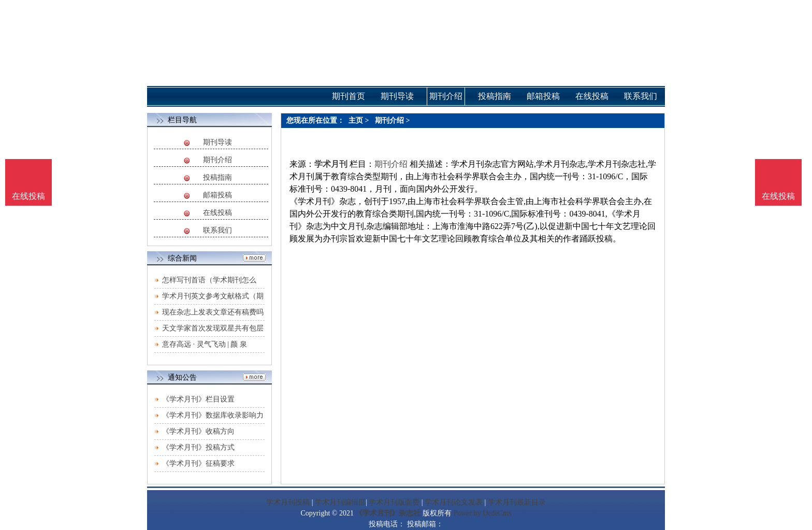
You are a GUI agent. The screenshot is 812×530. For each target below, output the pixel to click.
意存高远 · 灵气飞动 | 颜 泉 (205, 344)
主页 (356, 120)
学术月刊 (331, 164)
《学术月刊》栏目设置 (198, 399)
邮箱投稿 (218, 195)
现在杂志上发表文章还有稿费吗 (213, 312)
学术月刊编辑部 (340, 502)
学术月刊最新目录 (517, 502)
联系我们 (218, 230)
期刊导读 (218, 142)
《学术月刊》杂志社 (388, 513)
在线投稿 (218, 213)
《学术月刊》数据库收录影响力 (213, 415)
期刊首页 (349, 96)
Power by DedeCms (482, 513)
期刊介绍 (218, 160)
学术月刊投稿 (288, 502)
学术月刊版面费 (394, 502)
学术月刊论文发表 (454, 502)
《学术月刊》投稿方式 (198, 447)
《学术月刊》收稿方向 (198, 431)
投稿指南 (218, 177)
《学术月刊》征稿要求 (198, 463)
